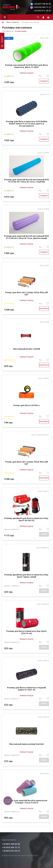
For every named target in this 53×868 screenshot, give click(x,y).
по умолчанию (21, 31)
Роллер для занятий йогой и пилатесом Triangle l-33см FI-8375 (26, 802)
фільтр (2, 40)
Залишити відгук (26, 73)
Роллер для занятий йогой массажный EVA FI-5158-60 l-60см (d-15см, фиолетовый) (26, 237)
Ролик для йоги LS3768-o (27, 405)
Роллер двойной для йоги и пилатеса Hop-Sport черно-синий (27, 576)
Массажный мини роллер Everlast (27, 744)
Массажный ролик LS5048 (27, 349)
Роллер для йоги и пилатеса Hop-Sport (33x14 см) (26, 632)
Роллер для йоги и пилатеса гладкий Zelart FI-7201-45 (26, 689)
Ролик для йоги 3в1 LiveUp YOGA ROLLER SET (27, 294)
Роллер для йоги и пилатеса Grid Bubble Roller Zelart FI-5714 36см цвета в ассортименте (27, 124)
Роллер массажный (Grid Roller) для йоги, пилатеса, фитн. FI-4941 (27, 66)
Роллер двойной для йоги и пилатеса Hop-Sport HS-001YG (27, 519)
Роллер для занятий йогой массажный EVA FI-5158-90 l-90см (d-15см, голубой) (26, 181)
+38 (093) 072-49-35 (42, 11)
